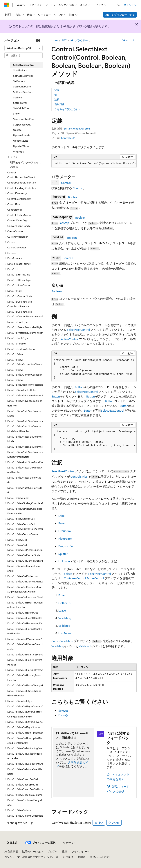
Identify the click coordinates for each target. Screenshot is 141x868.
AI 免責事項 (11, 851)
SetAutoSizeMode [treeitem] (23, 76)
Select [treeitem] (17, 59)
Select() (63, 710)
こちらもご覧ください (67, 109)
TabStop (64, 223)
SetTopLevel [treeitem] (20, 103)
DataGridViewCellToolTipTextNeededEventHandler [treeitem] (25, 740)
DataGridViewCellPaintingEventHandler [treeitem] (25, 662)
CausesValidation (62, 641)
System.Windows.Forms (77, 129)
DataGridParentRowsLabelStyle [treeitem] (25, 327)
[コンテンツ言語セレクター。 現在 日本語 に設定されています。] (12, 843)
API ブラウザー (79, 40)
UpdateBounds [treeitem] (22, 135)
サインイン (130, 5)
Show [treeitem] (16, 114)
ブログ (51, 851)
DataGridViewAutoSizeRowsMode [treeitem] (25, 490)
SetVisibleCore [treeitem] (21, 108)
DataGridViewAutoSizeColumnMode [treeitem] (24, 413)
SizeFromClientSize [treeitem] (24, 119)
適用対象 (59, 104)
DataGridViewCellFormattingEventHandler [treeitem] (25, 631)
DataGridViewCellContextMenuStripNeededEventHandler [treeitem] (25, 589)
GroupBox (65, 531)
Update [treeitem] (17, 130)
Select (68, 574)
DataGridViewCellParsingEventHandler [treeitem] (24, 678)
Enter (62, 595)
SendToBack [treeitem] (20, 70)
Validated (64, 626)
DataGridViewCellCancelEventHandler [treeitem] (25, 568)
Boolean (73, 197)
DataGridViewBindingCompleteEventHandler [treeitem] (25, 511)
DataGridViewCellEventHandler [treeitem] (25, 618)
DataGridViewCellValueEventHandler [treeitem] (25, 772)
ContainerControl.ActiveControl (84, 578)
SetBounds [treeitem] (19, 81)
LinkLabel (64, 561)
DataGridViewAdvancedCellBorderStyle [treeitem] (25, 403)
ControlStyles (79, 476)
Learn (55, 40)
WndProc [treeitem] (18, 152)
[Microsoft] (7, 5)
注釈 (57, 99)
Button (79, 387)
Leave (62, 610)
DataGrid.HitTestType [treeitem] (19, 280)
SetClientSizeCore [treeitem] (23, 92)
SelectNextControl (78, 330)
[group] (94, 164)
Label (62, 516)
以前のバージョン (32, 851)
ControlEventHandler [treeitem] (19, 199)
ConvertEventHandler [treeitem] (19, 226)
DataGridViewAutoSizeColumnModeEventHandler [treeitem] (24, 429)
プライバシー (79, 851)
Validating (65, 618)
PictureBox (65, 538)
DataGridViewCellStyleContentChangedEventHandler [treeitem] (24, 714)
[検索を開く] (119, 5)
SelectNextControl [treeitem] (24, 65)
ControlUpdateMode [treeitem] (19, 215)
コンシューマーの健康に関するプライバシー (30, 857)
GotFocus (64, 603)
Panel (62, 523)
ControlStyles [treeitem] (15, 210)
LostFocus (65, 633)
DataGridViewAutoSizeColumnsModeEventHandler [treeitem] (25, 454)
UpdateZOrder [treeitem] (21, 146)
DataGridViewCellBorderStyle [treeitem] (24, 555)
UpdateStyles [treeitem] (21, 141)
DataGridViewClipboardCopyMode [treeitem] (25, 802)
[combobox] (23, 48)
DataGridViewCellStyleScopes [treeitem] (24, 727)
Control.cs (67, 138)
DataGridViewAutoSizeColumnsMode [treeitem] (25, 439)
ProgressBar (66, 546)
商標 (80, 857)
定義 (57, 90)
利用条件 (68, 857)
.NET (64, 40)
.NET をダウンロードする (120, 15)
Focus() (63, 715)
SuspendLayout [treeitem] (22, 124)
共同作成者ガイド (72, 764)
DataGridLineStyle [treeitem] (17, 322)
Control (66, 183)
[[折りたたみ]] (38, 40)
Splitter (63, 554)
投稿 (65, 851)
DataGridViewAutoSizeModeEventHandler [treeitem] (25, 470)
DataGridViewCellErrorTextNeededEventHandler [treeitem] (25, 605)
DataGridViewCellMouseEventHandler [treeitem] (25, 647)
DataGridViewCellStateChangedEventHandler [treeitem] (24, 693)
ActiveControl (70, 339)
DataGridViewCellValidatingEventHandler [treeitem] (25, 756)
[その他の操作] (133, 40)
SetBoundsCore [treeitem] (22, 86)
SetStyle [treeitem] (18, 97)
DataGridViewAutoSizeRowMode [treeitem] (24, 480)
